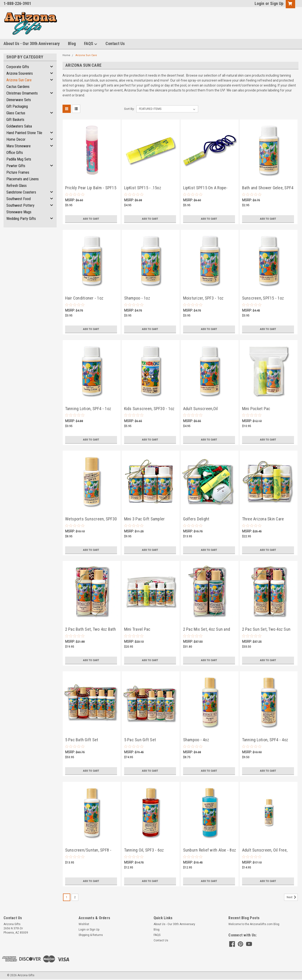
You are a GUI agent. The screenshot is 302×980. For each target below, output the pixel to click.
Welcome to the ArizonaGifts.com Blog (254, 924)
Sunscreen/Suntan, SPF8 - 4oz (88, 850)
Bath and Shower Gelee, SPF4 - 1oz (268, 188)
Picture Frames (18, 172)
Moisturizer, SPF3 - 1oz (203, 298)
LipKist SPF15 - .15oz (143, 188)
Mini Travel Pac (137, 629)
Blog (72, 43)
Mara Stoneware (19, 146)
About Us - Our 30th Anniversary (32, 43)
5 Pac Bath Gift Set (82, 740)
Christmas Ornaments (22, 93)
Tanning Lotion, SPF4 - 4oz (265, 740)
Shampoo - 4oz (196, 740)
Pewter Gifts (16, 166)
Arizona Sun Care (19, 80)
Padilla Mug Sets (19, 159)
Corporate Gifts (18, 67)
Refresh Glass (17, 186)
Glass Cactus (16, 113)
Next (292, 897)
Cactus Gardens (18, 87)
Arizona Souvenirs (20, 73)
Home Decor (16, 139)
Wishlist (84, 924)
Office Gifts (15, 153)
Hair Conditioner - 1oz (84, 298)
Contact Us (115, 43)
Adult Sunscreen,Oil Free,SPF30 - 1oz (201, 409)
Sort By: (129, 109)
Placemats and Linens (23, 179)
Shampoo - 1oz (137, 298)
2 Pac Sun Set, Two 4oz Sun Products (266, 630)
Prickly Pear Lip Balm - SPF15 (91, 188)
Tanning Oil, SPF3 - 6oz (144, 850)
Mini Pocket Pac (256, 409)
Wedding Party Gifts (21, 219)
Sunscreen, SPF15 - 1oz (263, 298)
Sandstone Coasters (21, 192)
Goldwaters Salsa (19, 126)
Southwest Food (19, 199)
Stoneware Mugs (19, 212)
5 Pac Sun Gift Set (140, 740)
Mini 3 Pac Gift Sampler (145, 519)
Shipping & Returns (91, 935)
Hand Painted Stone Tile (24, 133)
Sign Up (277, 3)
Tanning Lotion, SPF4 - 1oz (88, 409)
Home (66, 55)
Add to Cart (91, 219)
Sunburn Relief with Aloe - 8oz (210, 850)
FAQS (91, 44)
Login (259, 3)
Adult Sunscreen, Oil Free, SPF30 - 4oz (265, 850)
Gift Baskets (15, 120)
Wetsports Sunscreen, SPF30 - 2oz (91, 519)
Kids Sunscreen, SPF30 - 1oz (149, 409)
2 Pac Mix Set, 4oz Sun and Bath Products (207, 630)
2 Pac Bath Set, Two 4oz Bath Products (91, 630)
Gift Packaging (17, 106)
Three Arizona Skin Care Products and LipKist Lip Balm (268, 519)
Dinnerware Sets (19, 100)
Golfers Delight (196, 519)
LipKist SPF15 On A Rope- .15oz (205, 188)
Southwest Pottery (20, 205)
